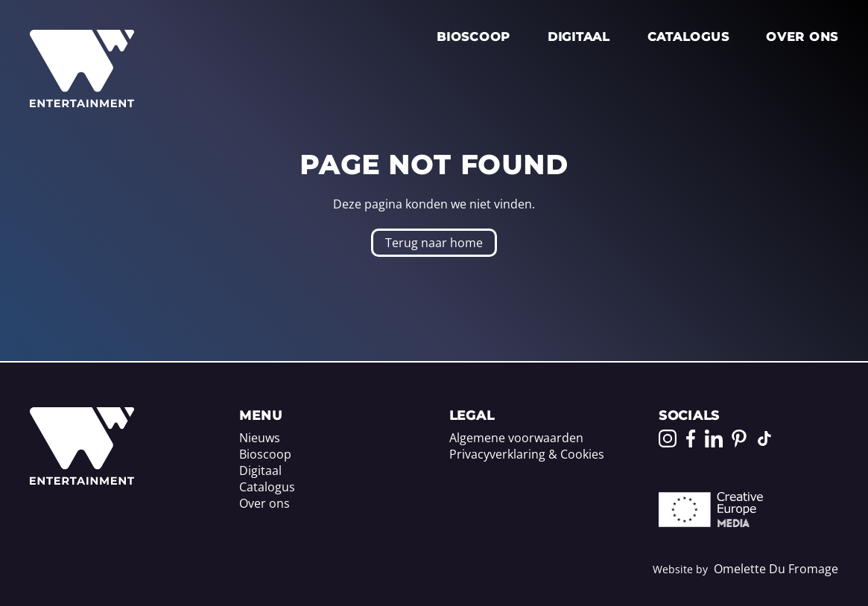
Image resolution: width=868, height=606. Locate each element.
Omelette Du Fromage (776, 569)
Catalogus (688, 37)
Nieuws (260, 438)
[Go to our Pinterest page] (739, 438)
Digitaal (579, 37)
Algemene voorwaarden (516, 438)
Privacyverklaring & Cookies (527, 454)
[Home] (82, 480)
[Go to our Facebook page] (691, 438)
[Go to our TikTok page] (764, 438)
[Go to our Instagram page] (668, 438)
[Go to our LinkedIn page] (714, 438)
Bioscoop (473, 37)
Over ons (802, 37)
